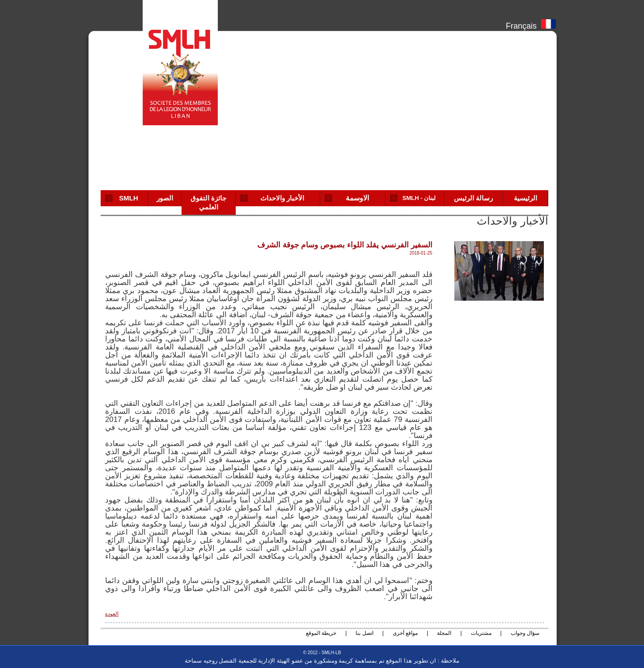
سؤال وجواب (525, 633)
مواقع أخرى (405, 633)
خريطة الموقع (321, 633)
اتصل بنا (364, 633)
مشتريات (481, 633)
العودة (112, 614)
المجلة (444, 633)
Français (531, 24)
